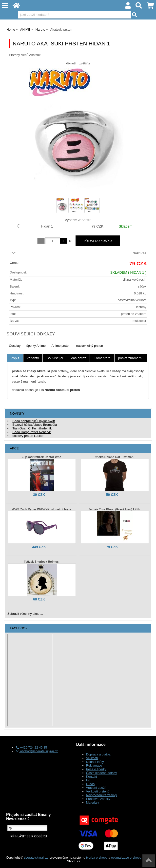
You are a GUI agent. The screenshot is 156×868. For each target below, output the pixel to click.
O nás (90, 784)
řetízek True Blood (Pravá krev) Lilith (115, 509)
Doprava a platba (98, 754)
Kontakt (92, 777)
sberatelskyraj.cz (36, 858)
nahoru (149, 861)
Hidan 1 (47, 226)
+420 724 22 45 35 (31, 747)
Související (55, 358)
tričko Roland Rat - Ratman (115, 457)
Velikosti (92, 758)
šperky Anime (36, 346)
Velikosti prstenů (98, 791)
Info (89, 780)
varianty (33, 358)
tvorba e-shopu (97, 858)
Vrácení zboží (96, 788)
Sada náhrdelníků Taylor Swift (34, 421)
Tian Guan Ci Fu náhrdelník (32, 428)
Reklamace (94, 765)
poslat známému (131, 358)
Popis (15, 358)
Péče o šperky (96, 769)
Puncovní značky (98, 799)
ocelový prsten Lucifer (28, 436)
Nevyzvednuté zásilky (102, 795)
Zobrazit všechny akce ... (25, 614)
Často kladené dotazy (102, 773)
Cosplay (15, 346)
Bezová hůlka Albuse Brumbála (35, 425)
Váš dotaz (78, 358)
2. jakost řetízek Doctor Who (42, 457)
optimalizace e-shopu (126, 858)
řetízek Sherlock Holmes (42, 562)
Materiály (93, 802)
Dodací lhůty (95, 762)
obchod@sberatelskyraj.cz (37, 751)
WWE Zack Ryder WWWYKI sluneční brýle (41, 509)
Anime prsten (61, 346)
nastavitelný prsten (90, 346)
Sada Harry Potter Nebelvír (32, 432)
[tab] (15, 358)
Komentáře (102, 358)
